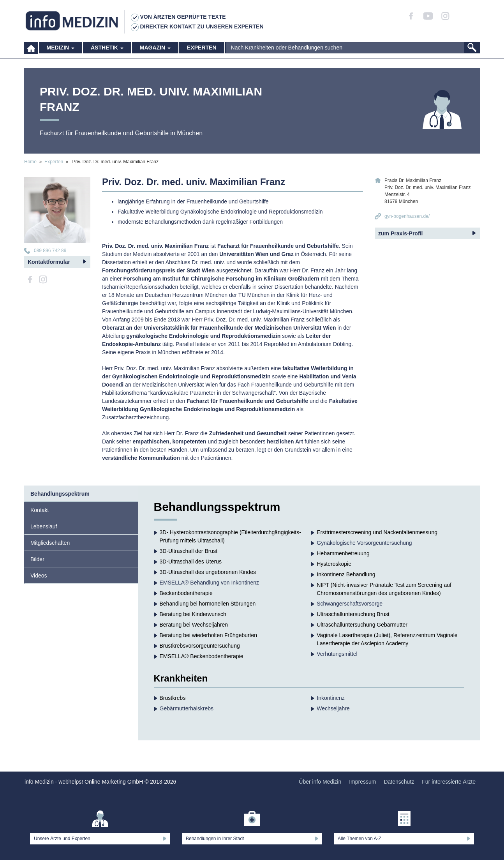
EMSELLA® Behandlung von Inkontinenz (210, 583)
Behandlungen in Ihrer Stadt (215, 839)
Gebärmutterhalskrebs (187, 708)
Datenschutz (399, 782)
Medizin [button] (61, 51)
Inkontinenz (331, 698)
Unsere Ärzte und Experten (62, 839)
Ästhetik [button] (107, 51)
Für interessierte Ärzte (449, 782)
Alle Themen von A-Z (359, 839)
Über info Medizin (320, 782)
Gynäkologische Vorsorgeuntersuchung (364, 543)
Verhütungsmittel (337, 654)
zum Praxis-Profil (400, 233)
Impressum (362, 782)
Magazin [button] (155, 51)
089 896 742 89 (50, 251)
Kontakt (40, 510)
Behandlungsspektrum (60, 494)
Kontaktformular (49, 262)
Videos (39, 576)
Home (30, 162)
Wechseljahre (333, 708)
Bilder (37, 559)
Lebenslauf (44, 526)
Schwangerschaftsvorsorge (350, 604)
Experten (202, 51)
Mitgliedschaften (50, 543)
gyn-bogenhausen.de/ (407, 216)
